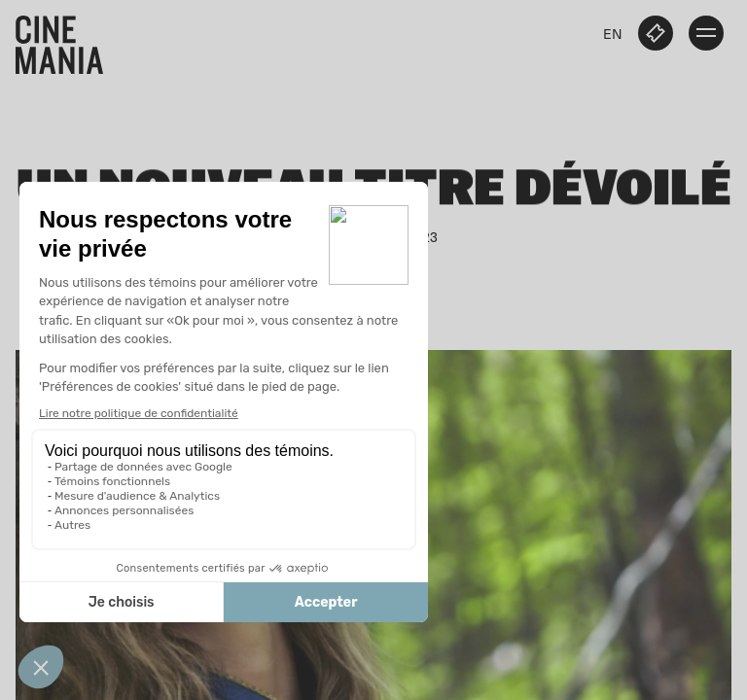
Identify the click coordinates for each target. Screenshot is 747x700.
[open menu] (706, 33)
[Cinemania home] (67, 41)
